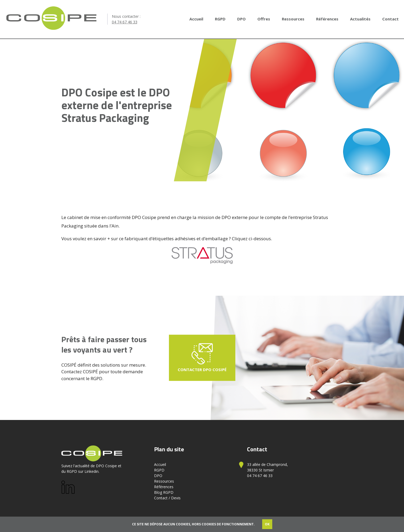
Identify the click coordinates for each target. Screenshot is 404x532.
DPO (241, 19)
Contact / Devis (167, 498)
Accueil (196, 19)
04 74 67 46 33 (125, 22)
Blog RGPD (164, 492)
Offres (264, 19)
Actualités (360, 19)
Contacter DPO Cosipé (202, 358)
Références (327, 19)
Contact (390, 19)
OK (267, 524)
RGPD (220, 19)
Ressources (293, 19)
